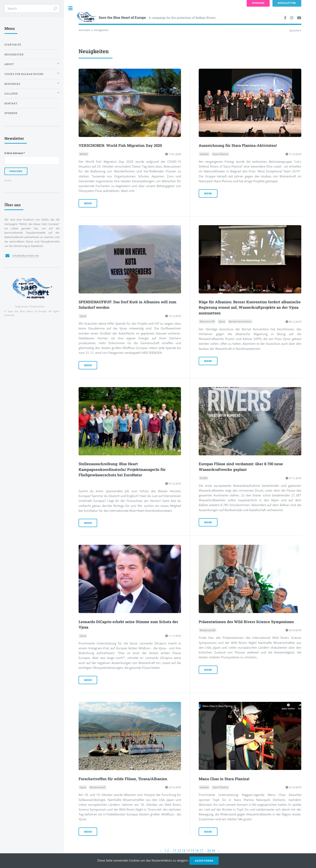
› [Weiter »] (219, 850)
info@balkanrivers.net (26, 256)
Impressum (22, 306)
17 (201, 850)
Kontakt (11, 103)
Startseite (84, 30)
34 (213, 850)
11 (175, 850)
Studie (204, 478)
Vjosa (83, 316)
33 (209, 850)
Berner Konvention (240, 322)
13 (184, 850)
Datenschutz (37, 306)
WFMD (84, 154)
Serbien (204, 154)
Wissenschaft (208, 630)
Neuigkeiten (14, 54)
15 (192, 850)
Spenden (11, 113)
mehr (88, 203)
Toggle (71, 8)
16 (197, 850)
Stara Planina (220, 154)
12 (179, 850)
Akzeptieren (204, 861)
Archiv (8, 180)
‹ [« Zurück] (161, 850)
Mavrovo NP (207, 322)
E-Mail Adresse (15, 153)
